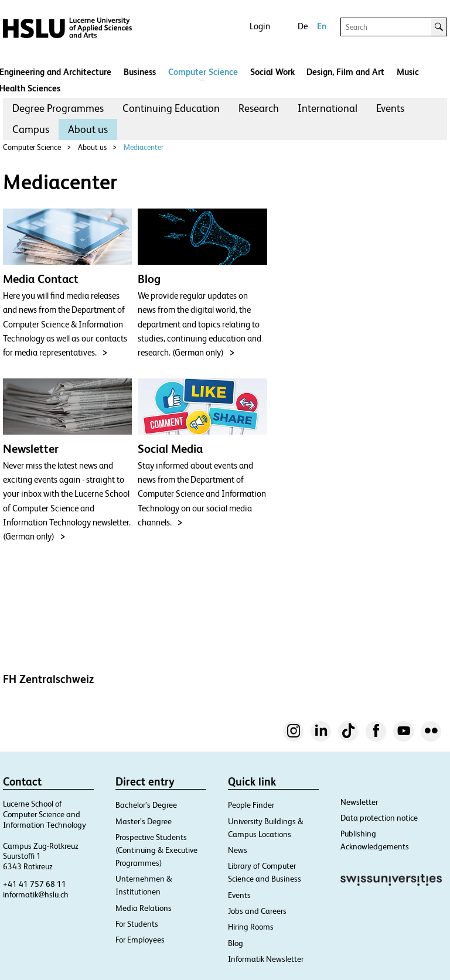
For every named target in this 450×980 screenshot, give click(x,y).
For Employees (140, 940)
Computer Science (203, 72)
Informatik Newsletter (266, 959)
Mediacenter (144, 147)
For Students (137, 924)
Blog (236, 943)
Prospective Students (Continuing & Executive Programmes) (156, 850)
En (322, 26)
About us (88, 129)
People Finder (251, 805)
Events (390, 108)
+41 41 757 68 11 (35, 884)
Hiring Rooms (251, 927)
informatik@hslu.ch (36, 894)
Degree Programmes (58, 108)
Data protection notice (379, 818)
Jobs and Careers (257, 911)
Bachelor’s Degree (146, 805)
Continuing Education (171, 108)
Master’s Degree (144, 821)
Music (408, 72)
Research (259, 108)
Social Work (272, 72)
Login (260, 26)
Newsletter (359, 802)
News (238, 850)
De (303, 26)
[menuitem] (58, 108)
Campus (31, 129)
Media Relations (144, 908)
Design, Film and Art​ (345, 72)
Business (140, 72)
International (328, 108)
